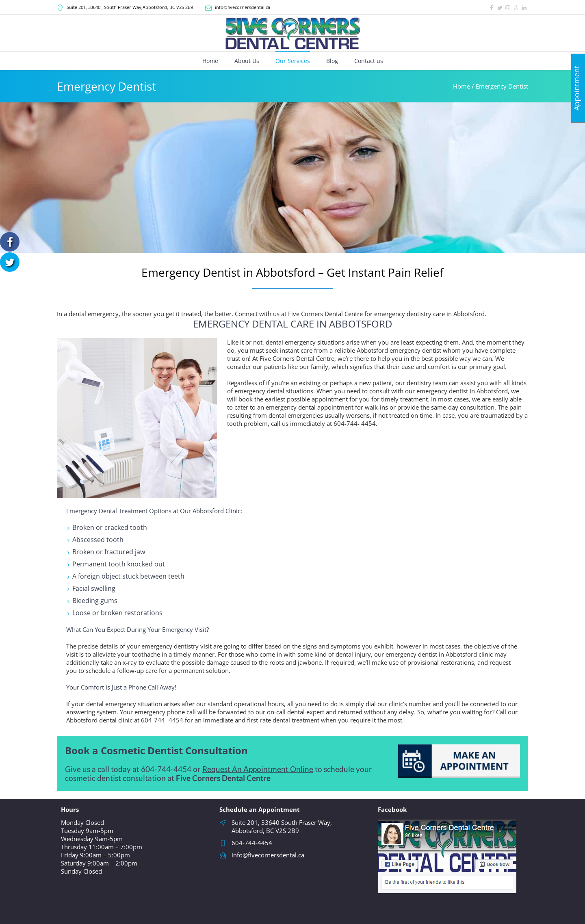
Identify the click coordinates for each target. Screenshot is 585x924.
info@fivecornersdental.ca (243, 7)
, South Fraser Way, (130, 7)
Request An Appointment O (249, 769)
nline (305, 769)
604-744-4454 (166, 769)
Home (461, 86)
